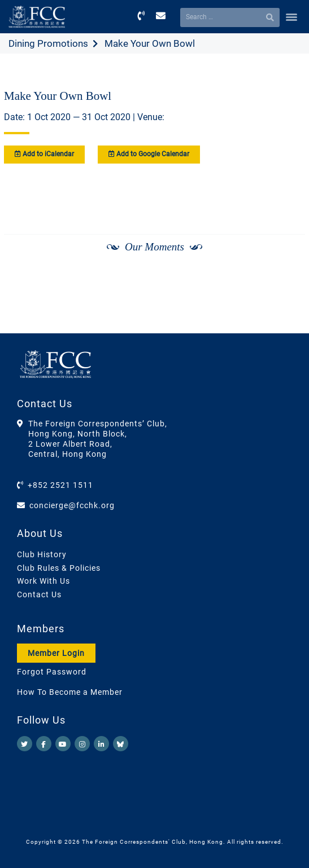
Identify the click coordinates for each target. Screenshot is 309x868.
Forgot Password (52, 672)
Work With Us (43, 581)
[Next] (284, 277)
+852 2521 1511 (60, 485)
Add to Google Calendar (149, 154)
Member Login (56, 653)
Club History (42, 554)
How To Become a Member (70, 692)
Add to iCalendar (44, 154)
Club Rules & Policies (59, 568)
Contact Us (39, 594)
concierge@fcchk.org (72, 505)
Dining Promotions (48, 43)
